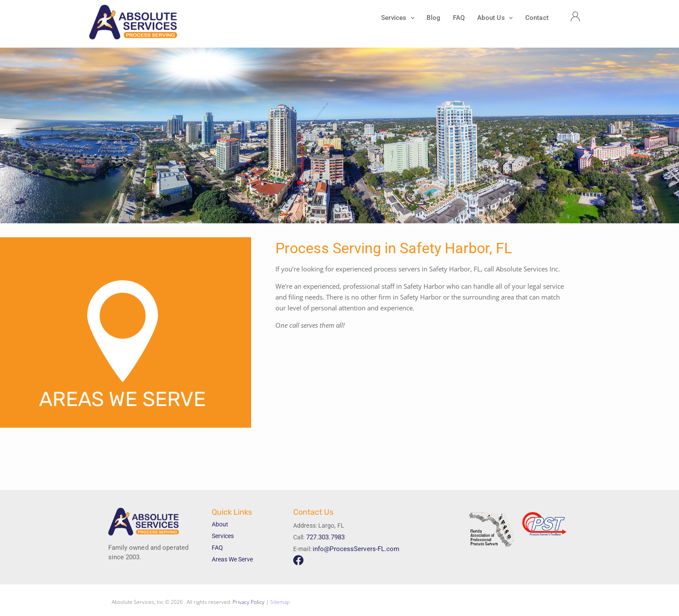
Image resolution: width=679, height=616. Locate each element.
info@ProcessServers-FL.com (353, 549)
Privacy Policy (249, 602)
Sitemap (280, 602)
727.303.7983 (325, 537)
